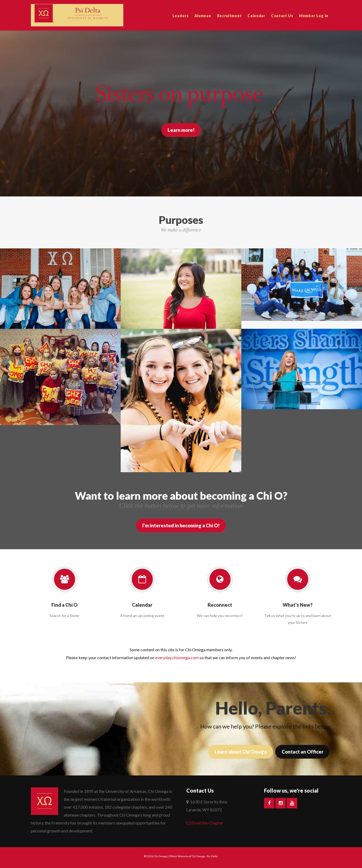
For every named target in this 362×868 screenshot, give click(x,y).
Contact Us (282, 16)
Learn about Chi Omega (241, 752)
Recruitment (229, 16)
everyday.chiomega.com (177, 657)
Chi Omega (160, 856)
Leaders (181, 16)
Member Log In (314, 16)
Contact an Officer (302, 752)
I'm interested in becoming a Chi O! (181, 525)
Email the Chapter (205, 823)
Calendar (256, 16)
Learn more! (181, 130)
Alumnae (203, 16)
